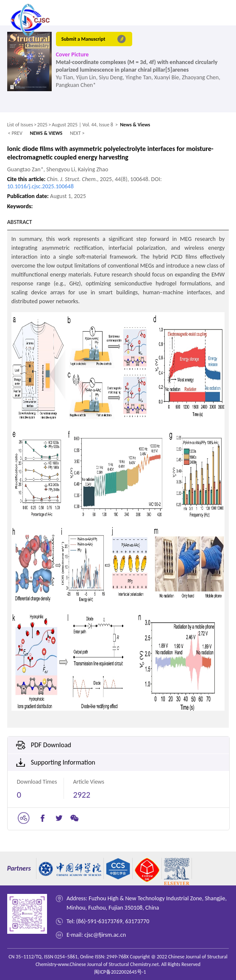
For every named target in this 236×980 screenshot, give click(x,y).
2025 (42, 125)
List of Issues (20, 125)
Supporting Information (63, 762)
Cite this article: (27, 179)
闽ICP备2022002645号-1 (120, 972)
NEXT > (77, 133)
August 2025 (65, 125)
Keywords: (20, 206)
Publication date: (29, 196)
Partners (19, 868)
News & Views (135, 125)
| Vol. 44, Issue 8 (96, 125)
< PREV (15, 133)
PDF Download (51, 745)
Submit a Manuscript (83, 39)
